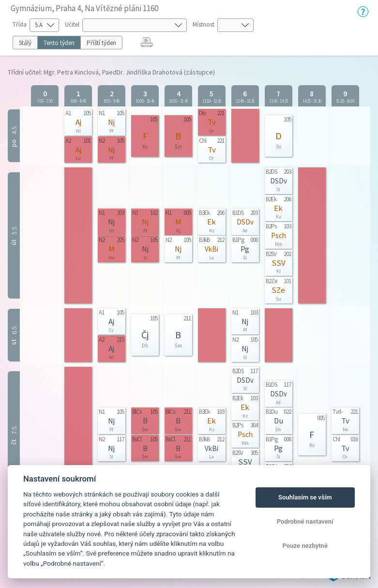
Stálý (25, 43)
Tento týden (59, 43)
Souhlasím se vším (305, 497)
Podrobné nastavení (305, 521)
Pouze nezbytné (305, 546)
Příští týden (101, 43)
